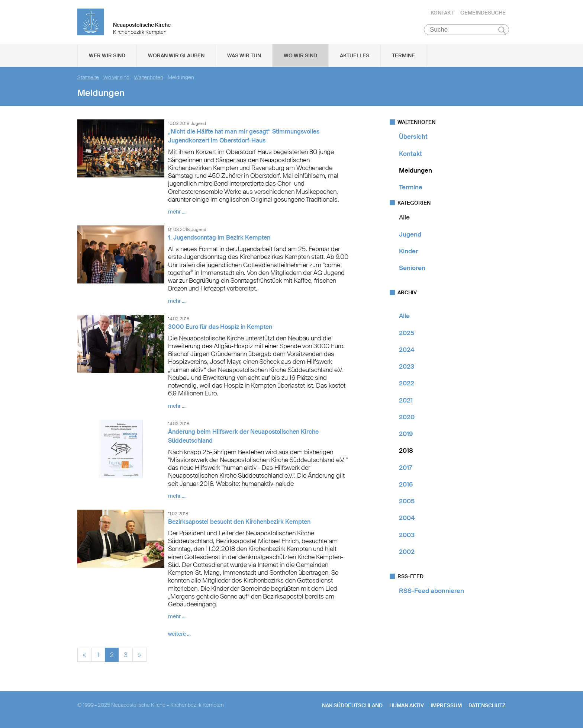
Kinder (408, 252)
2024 (407, 350)
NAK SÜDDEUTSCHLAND (352, 706)
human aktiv (407, 706)
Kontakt (442, 13)
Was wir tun (244, 56)
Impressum (446, 706)
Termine (403, 56)
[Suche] (466, 30)
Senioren (412, 269)
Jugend (410, 235)
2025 (407, 333)
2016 (406, 485)
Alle (404, 218)
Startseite (88, 78)
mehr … (177, 212)
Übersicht (413, 137)
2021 (406, 401)
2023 (407, 367)
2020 (407, 418)
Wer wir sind (107, 56)
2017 (405, 468)
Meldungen (415, 171)
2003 (407, 535)
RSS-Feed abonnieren (431, 591)
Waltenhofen (149, 78)
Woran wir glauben (176, 56)
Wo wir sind (300, 56)
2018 (406, 451)
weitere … (179, 635)
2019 (406, 434)
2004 (407, 519)
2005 (407, 502)
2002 (407, 552)
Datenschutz (487, 706)
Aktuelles (355, 56)
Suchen (502, 31)
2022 (407, 384)
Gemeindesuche (483, 13)
